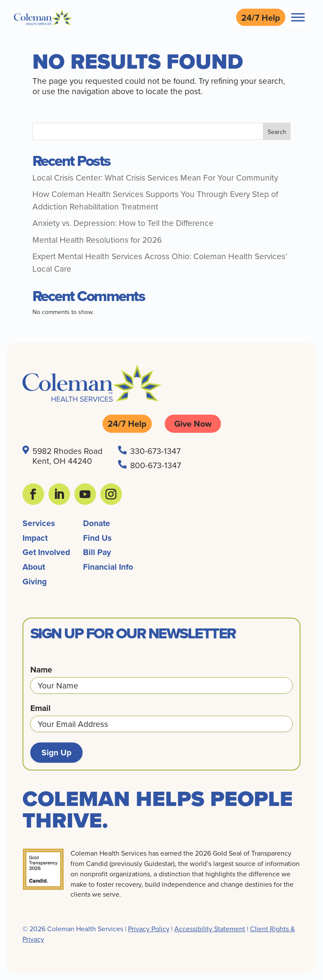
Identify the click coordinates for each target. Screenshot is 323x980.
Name (41, 670)
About (34, 567)
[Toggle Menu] (298, 17)
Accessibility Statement (210, 929)
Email (40, 708)
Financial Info (108, 567)
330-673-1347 (155, 451)
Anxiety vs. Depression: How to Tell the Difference (123, 223)
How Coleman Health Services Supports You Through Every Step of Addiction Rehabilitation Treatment (155, 200)
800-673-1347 (156, 465)
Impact (35, 538)
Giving (35, 581)
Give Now (193, 423)
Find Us (97, 538)
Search (277, 132)
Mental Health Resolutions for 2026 (97, 239)
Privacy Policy (149, 929)
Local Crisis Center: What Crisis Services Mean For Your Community (155, 177)
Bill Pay (97, 552)
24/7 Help (261, 17)
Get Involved (46, 552)
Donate (97, 523)
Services (39, 523)
